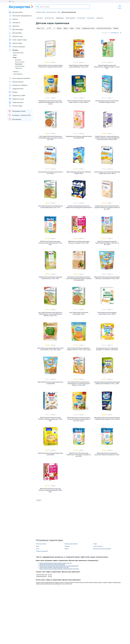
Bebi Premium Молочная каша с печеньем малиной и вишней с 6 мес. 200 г (50, 243)
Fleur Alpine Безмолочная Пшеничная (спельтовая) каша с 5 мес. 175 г (50, 207)
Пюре (15, 55)
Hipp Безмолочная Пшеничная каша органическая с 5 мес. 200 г (50, 278)
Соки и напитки (18, 74)
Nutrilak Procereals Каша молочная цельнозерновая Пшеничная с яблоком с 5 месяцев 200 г (79, 278)
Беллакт (39, 500)
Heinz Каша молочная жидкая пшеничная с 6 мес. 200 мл (107, 313)
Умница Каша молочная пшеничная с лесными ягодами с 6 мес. (107, 102)
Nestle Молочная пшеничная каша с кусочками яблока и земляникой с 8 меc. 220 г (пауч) (79, 419)
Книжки (13, 92)
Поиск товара (38, 7)
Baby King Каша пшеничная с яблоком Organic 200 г (79, 173)
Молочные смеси (18, 53)
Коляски (13, 19)
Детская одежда (16, 29)
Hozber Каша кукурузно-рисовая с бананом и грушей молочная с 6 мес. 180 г (59, 569)
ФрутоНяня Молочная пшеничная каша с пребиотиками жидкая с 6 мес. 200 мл (107, 418)
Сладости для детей (42, 551)
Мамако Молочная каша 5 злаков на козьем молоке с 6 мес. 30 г (56, 563)
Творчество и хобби (17, 95)
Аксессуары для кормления (19, 78)
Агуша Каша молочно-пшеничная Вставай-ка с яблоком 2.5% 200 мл (107, 349)
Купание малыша (16, 82)
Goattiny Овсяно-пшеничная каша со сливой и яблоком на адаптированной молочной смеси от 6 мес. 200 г (107, 138)
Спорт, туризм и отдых (18, 40)
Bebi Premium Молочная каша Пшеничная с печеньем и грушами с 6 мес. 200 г (79, 455)
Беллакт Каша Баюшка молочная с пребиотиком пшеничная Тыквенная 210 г (79, 207)
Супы (37, 549)
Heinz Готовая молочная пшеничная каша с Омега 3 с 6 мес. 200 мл (79, 102)
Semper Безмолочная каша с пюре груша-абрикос (52, 564)
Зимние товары (15, 43)
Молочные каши (20, 62)
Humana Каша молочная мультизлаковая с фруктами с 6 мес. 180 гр (107, 173)
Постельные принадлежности (20, 16)
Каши (15, 57)
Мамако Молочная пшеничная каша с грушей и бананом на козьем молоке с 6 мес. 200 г (107, 207)
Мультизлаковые (20, 66)
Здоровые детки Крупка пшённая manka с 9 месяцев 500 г (79, 137)
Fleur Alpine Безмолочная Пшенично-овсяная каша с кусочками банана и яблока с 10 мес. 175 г (50, 314)
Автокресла (14, 23)
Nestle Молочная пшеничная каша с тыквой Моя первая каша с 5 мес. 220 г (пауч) (50, 102)
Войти (120, 7)
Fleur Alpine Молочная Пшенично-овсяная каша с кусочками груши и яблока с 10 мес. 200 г (79, 384)
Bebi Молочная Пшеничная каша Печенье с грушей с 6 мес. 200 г (79, 242)
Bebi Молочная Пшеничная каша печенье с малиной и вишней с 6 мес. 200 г (50, 490)
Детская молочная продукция (102, 549)
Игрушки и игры (16, 36)
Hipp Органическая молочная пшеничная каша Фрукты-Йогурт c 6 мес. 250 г (107, 243)
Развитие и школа (16, 99)
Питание (13, 50)
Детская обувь (15, 33)
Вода (37, 546)
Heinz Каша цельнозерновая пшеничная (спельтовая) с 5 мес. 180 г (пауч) (50, 349)
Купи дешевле (15, 119)
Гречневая (18, 60)
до (48, 28)
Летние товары (15, 106)
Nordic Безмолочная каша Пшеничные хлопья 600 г (50, 454)
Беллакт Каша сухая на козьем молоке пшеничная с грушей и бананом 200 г (50, 66)
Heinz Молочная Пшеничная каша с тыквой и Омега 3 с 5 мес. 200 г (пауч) (79, 349)
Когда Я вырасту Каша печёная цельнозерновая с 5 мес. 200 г (79, 66)
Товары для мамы (16, 89)
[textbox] (63, 7)
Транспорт (14, 26)
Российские (91, 18)
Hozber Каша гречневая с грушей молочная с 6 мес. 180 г (54, 567)
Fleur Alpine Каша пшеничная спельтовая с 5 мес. (79, 313)
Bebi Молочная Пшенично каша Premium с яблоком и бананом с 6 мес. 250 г (50, 419)
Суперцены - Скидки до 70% (19, 115)
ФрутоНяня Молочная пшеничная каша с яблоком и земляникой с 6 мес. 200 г (107, 278)
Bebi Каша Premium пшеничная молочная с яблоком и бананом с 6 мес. (107, 454)
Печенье (16, 72)
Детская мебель (16, 12)
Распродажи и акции (17, 111)
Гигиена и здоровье (17, 47)
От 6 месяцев (81, 18)
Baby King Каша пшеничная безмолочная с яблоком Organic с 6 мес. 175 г (107, 67)
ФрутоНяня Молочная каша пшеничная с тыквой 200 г (50, 383)
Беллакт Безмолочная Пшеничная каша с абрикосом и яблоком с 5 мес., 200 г (107, 383)
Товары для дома (16, 102)
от (41, 28)
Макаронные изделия (71, 544)
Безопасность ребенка (18, 85)
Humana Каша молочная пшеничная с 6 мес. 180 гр (50, 173)
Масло (67, 549)
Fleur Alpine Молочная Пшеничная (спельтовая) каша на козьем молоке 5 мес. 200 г (50, 138)
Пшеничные (19, 64)
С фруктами (19, 68)
